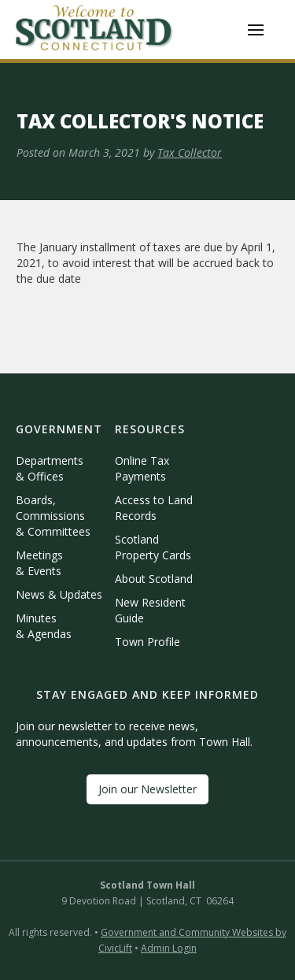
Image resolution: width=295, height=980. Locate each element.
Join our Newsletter (147, 789)
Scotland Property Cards (153, 547)
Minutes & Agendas (44, 626)
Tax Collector (190, 152)
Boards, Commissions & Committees (53, 516)
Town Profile (147, 642)
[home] (94, 30)
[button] (256, 30)
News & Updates (59, 594)
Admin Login (169, 948)
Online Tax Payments (142, 468)
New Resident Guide (150, 610)
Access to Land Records (154, 508)
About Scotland (154, 579)
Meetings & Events (39, 563)
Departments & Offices (50, 468)
